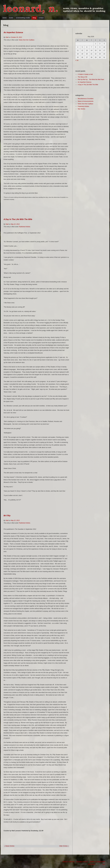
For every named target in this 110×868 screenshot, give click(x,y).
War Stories (81, 109)
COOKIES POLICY (82, 862)
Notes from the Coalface (26, 40)
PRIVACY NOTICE (69, 862)
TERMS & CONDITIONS (97, 862)
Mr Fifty (7, 516)
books (11, 18)
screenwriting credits (23, 18)
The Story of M (82, 77)
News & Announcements (86, 101)
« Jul (77, 60)
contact (41, 18)
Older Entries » (64, 846)
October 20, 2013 (16, 37)
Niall (7, 37)
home (5, 18)
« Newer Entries (9, 846)
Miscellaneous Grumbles (86, 99)
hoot (104, 864)
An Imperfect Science (13, 32)
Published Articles (24, 227)
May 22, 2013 (15, 224)
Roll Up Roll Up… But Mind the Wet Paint (91, 80)
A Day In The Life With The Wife (18, 219)
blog (34, 18)
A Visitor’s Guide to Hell (85, 74)
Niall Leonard (91, 864)
